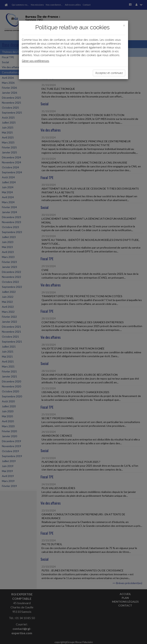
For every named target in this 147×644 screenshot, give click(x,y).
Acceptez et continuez (109, 73)
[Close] (124, 26)
